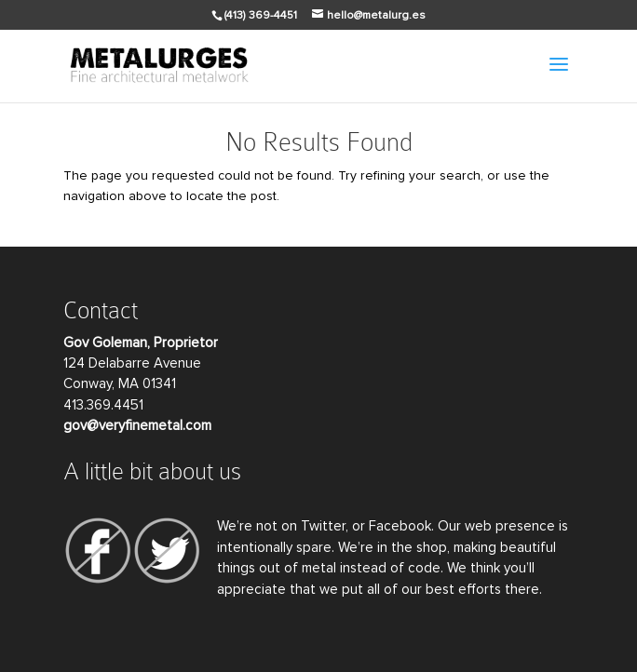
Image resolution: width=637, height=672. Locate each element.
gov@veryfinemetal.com (137, 426)
